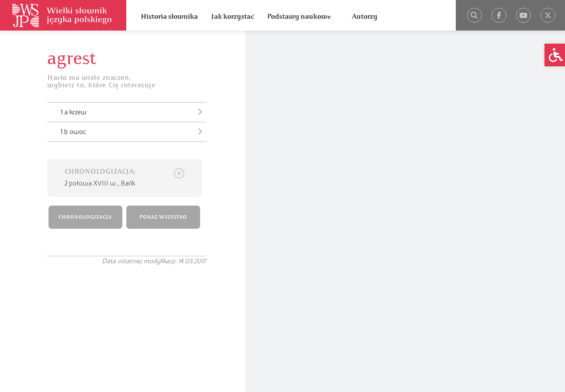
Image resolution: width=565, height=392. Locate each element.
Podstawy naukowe (299, 17)
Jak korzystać (232, 17)
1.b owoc (133, 131)
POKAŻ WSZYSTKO (163, 217)
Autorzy (365, 17)
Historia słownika (169, 17)
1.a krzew (133, 112)
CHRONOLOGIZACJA (85, 217)
